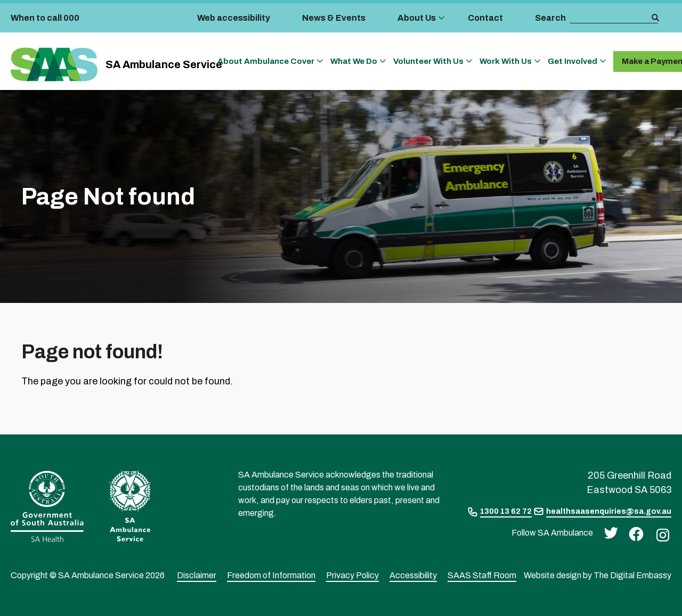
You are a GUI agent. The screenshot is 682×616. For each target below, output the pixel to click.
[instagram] (660, 534)
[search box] (610, 18)
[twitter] (608, 532)
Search (550, 18)
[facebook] (634, 533)
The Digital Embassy (632, 575)
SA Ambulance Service (164, 64)
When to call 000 (45, 18)
